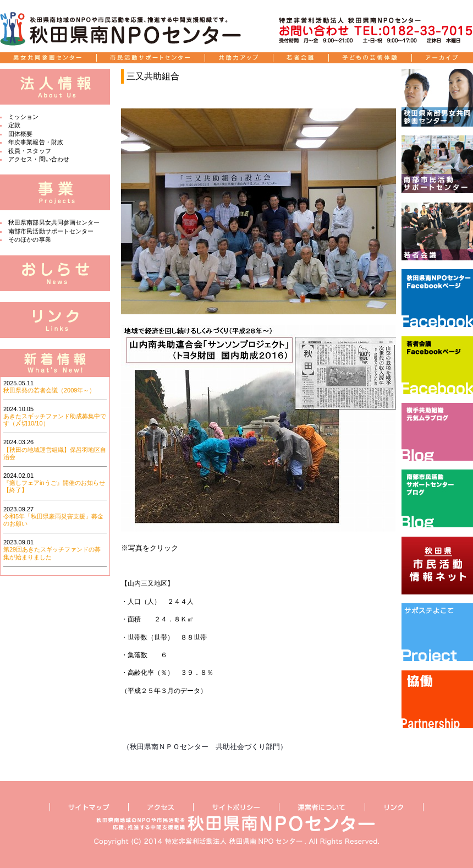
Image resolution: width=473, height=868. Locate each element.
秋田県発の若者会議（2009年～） (49, 390)
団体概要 (20, 134)
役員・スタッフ (30, 151)
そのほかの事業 (30, 239)
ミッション (24, 117)
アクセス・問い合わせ (39, 159)
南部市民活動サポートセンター (51, 231)
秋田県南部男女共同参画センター (54, 222)
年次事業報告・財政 (36, 142)
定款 (14, 125)
